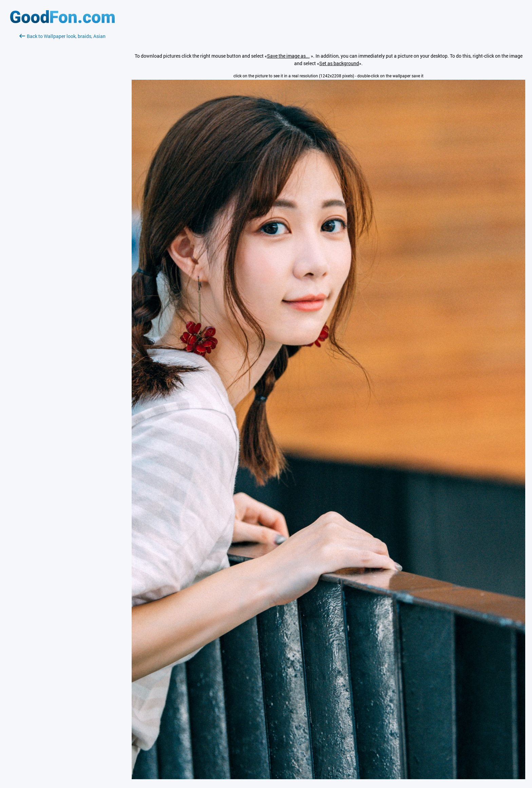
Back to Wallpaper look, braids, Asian (62, 36)
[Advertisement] (62, 120)
